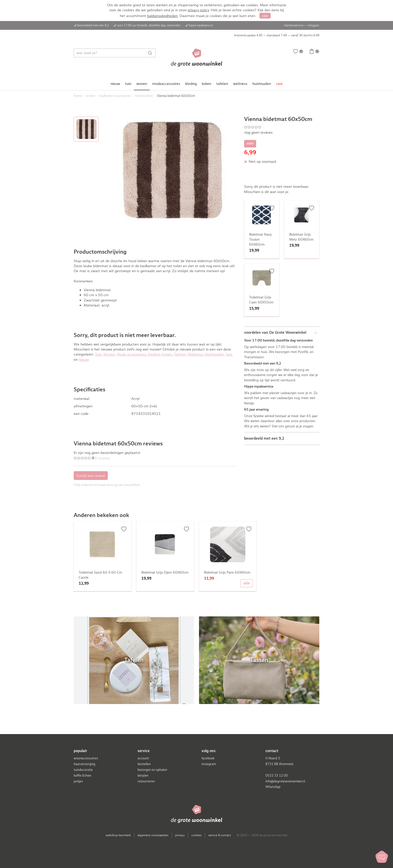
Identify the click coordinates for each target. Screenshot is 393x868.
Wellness (195, 354)
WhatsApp (273, 787)
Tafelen (180, 354)
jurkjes (78, 781)
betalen (143, 775)
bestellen (144, 764)
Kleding (154, 354)
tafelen (222, 84)
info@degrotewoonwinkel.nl (285, 781)
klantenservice (294, 25)
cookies (197, 835)
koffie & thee (82, 775)
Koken (167, 354)
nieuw (115, 84)
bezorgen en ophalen (152, 770)
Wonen (109, 354)
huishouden (262, 84)
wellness (240, 84)
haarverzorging (84, 764)
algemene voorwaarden (153, 835)
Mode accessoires (131, 354)
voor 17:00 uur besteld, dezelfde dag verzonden (149, 25)
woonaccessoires (86, 758)
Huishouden (214, 354)
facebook (208, 758)
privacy (180, 835)
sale (279, 84)
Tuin (98, 354)
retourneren (146, 781)
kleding (191, 84)
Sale (229, 354)
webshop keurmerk (118, 835)
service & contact (220, 835)
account (143, 758)
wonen (142, 84)
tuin (128, 84)
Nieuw (84, 360)
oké (265, 16)
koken (207, 84)
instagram (209, 764)
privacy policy (198, 10)
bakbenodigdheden (162, 16)
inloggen (313, 25)
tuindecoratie (83, 770)
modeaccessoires (166, 84)
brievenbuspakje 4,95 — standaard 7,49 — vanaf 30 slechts (277, 35)
